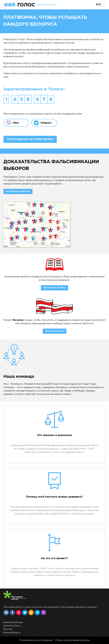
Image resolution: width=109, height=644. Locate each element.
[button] (101, 5)
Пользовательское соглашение (36, 640)
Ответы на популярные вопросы (72, 640)
